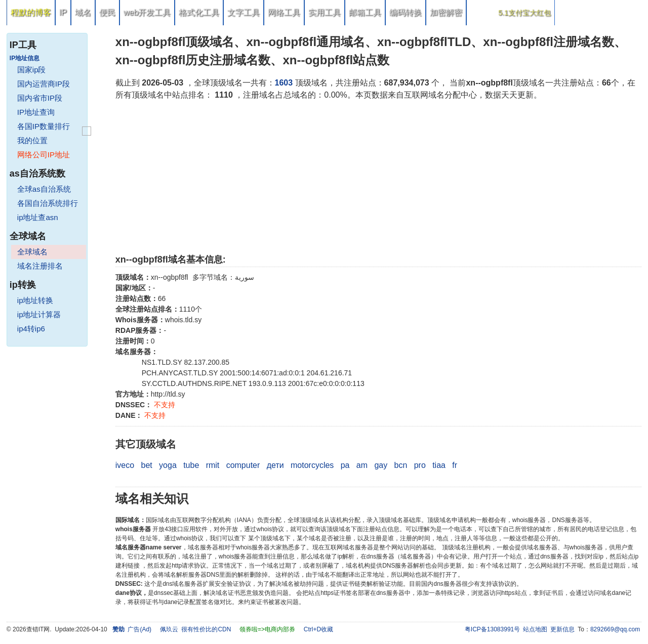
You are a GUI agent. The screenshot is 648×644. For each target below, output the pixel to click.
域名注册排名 (40, 266)
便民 (107, 12)
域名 (83, 12)
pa (345, 465)
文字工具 (244, 12)
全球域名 (32, 252)
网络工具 (284, 12)
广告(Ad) (139, 629)
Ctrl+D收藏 (318, 629)
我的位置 (32, 140)
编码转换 (406, 12)
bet (147, 465)
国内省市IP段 (40, 98)
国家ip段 (32, 70)
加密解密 (446, 12)
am (362, 465)
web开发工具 (147, 12)
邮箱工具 (365, 12)
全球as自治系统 (44, 189)
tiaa (439, 465)
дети (275, 465)
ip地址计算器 (39, 314)
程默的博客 (31, 12)
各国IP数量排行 (44, 126)
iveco (125, 465)
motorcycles (312, 465)
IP (63, 12)
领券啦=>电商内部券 (267, 629)
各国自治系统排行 (48, 203)
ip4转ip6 (31, 329)
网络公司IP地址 (44, 155)
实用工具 (325, 12)
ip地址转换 (35, 300)
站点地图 (535, 629)
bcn (401, 465)
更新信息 (562, 629)
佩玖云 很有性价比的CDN (196, 629)
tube (191, 465)
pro (420, 465)
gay (381, 465)
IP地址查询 (36, 112)
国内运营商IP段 (44, 84)
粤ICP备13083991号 (492, 629)
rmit (213, 465)
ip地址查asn (38, 217)
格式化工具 (199, 12)
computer (243, 465)
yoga (168, 465)
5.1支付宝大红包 (524, 13)
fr (455, 465)
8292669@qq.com (615, 629)
